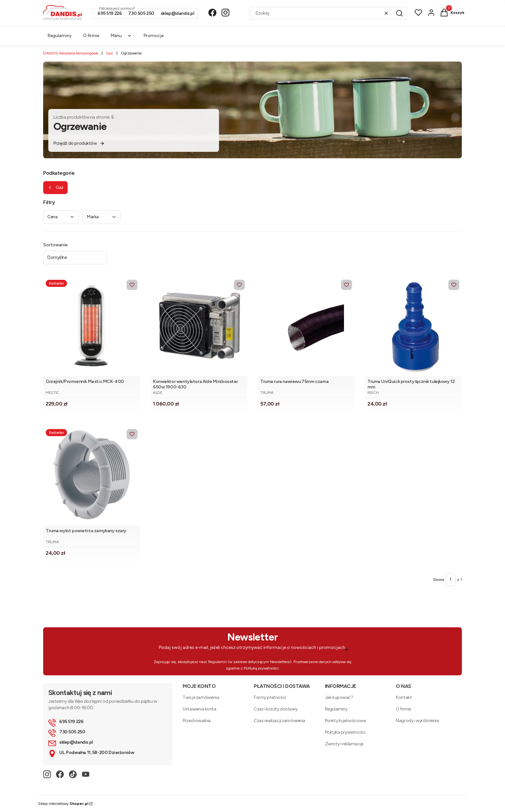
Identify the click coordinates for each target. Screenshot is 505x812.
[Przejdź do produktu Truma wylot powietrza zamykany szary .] (92, 476)
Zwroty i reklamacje (344, 744)
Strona (438, 580)
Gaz (110, 53)
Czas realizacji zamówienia (280, 721)
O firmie (403, 709)
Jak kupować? (339, 697)
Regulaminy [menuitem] (60, 36)
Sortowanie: (56, 245)
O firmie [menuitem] (91, 36)
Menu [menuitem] (121, 36)
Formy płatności (270, 697)
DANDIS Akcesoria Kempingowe (71, 53)
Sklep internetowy (63, 804)
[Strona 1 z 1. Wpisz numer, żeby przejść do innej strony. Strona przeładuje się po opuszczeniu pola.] (451, 580)
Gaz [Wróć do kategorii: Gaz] (55, 187)
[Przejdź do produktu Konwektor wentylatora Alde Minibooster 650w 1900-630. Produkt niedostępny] (199, 327)
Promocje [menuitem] (154, 36)
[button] (399, 13)
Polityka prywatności (345, 732)
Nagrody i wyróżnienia (417, 721)
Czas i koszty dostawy (276, 709)
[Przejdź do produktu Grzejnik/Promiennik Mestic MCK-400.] (92, 327)
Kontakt (404, 697)
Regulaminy (336, 709)
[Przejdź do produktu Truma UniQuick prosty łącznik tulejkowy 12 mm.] (413, 327)
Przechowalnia (197, 721)
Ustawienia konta (199, 709)
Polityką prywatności (261, 668)
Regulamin (217, 662)
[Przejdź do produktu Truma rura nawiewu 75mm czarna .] (306, 327)
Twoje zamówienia (201, 697)
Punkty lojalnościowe (345, 721)
